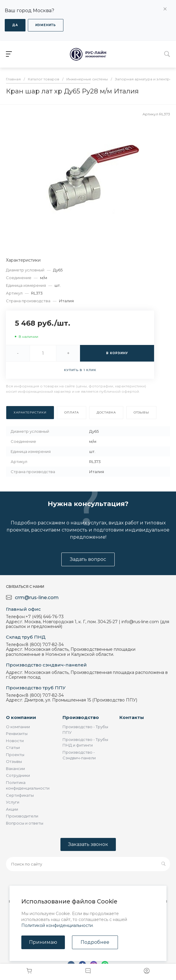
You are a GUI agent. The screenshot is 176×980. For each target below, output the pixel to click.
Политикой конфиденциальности (57, 925)
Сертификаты (20, 795)
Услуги (13, 802)
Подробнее (95, 942)
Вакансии (15, 769)
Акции (12, 809)
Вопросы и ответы (25, 823)
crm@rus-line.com (37, 598)
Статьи (13, 747)
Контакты (132, 717)
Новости (15, 741)
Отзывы (14, 761)
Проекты (15, 755)
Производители (22, 816)
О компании (21, 717)
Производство (81, 717)
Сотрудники (18, 775)
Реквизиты (17, 734)
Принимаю (43, 942)
